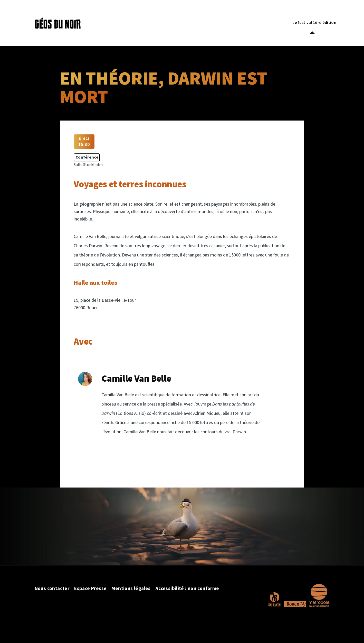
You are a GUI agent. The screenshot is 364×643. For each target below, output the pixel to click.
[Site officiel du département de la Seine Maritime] (275, 600)
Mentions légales (131, 589)
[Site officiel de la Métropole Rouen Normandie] (319, 595)
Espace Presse (90, 589)
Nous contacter (52, 589)
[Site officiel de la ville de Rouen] (295, 604)
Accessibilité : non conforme (187, 589)
